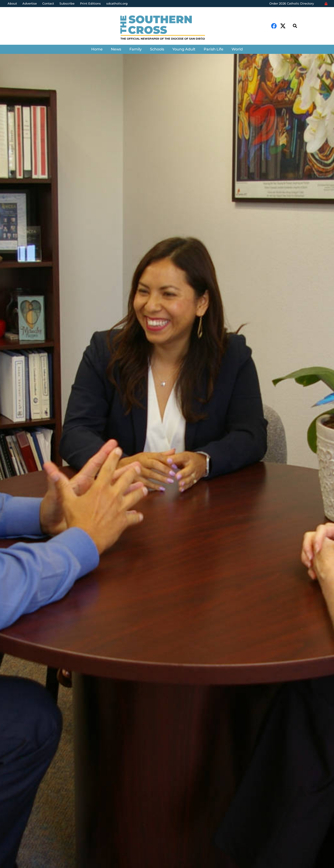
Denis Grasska (25, 483)
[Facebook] (274, 26)
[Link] (167, 28)
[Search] (295, 26)
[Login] (326, 4)
